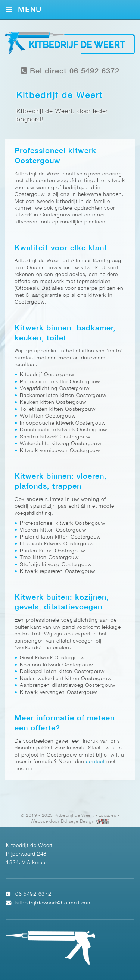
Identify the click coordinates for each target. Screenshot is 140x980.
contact (95, 762)
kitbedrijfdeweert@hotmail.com (54, 903)
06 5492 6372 (33, 895)
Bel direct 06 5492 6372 (70, 71)
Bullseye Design (77, 822)
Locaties (108, 816)
